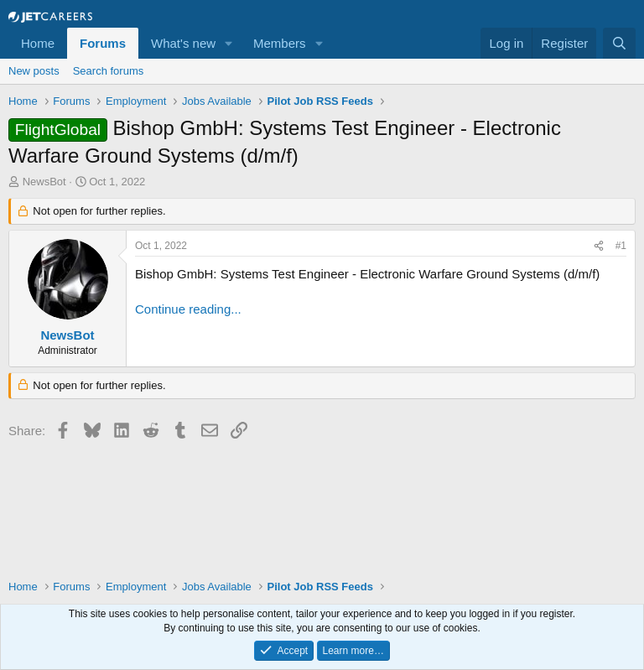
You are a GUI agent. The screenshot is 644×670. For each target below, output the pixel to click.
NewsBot (44, 182)
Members (280, 43)
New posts (34, 71)
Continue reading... (188, 309)
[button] (229, 43)
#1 (621, 246)
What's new (183, 43)
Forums (103, 43)
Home (38, 43)
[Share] (599, 246)
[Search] (619, 43)
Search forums (109, 71)
